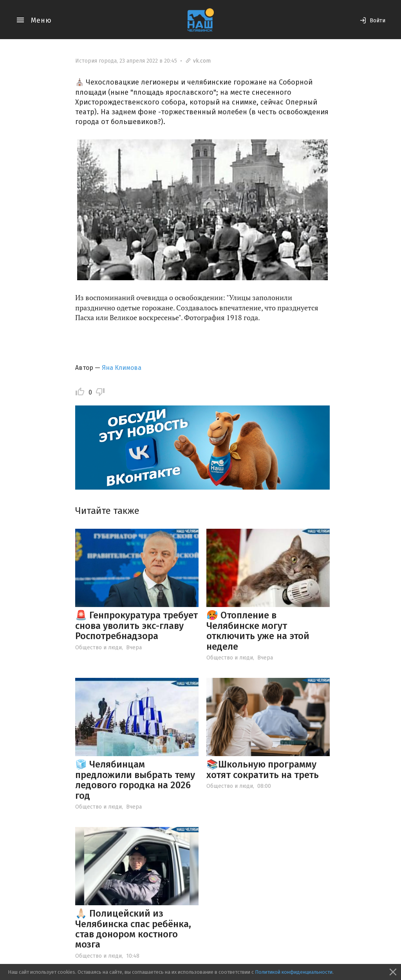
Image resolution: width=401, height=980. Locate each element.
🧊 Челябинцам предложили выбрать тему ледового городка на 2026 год (135, 780)
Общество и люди (98, 648)
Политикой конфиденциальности (294, 972)
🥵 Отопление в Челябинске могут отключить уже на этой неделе (258, 631)
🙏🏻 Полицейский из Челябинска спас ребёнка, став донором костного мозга (133, 929)
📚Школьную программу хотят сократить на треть (263, 769)
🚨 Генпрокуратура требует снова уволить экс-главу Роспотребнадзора (136, 626)
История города (96, 61)
